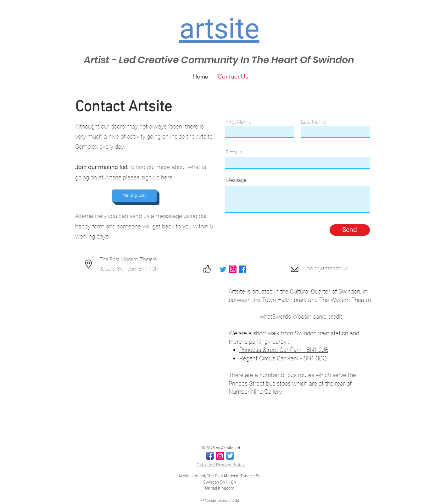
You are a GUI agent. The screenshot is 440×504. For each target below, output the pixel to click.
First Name (238, 122)
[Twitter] (223, 269)
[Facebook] (242, 269)
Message (236, 180)
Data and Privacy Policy (221, 465)
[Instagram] (233, 269)
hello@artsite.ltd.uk (328, 268)
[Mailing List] (134, 196)
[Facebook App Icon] (210, 456)
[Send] (350, 230)
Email (232, 153)
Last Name (314, 122)
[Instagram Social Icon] (220, 456)
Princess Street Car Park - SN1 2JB (284, 350)
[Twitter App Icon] (230, 456)
